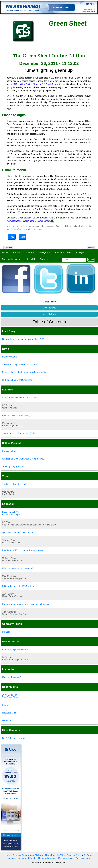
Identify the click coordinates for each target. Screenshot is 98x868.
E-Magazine (45, 252)
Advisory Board (83, 858)
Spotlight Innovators (12, 259)
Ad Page (80, 252)
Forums (16, 252)
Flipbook (39, 855)
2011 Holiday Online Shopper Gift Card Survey (35, 84)
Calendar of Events (27, 858)
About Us (44, 259)
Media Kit (30, 259)
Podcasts (11, 858)
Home (5, 252)
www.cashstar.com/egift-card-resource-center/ (28, 221)
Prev (12, 237)
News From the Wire (55, 855)
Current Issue (49, 302)
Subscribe (8, 248)
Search (91, 260)
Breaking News (74, 855)
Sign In (91, 248)
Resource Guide (63, 252)
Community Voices (47, 858)
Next (23, 237)
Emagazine (27, 855)
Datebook (29, 252)
